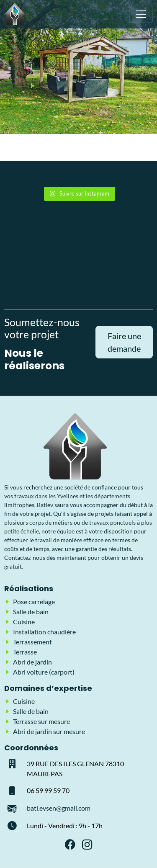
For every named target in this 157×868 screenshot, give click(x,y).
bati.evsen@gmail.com (59, 808)
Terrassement (32, 642)
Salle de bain (31, 612)
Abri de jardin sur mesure (49, 731)
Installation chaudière (44, 632)
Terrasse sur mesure (41, 721)
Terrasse (25, 652)
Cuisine (24, 622)
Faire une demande (124, 342)
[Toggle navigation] (141, 14)
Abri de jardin (32, 662)
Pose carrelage (34, 601)
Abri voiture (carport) (44, 672)
